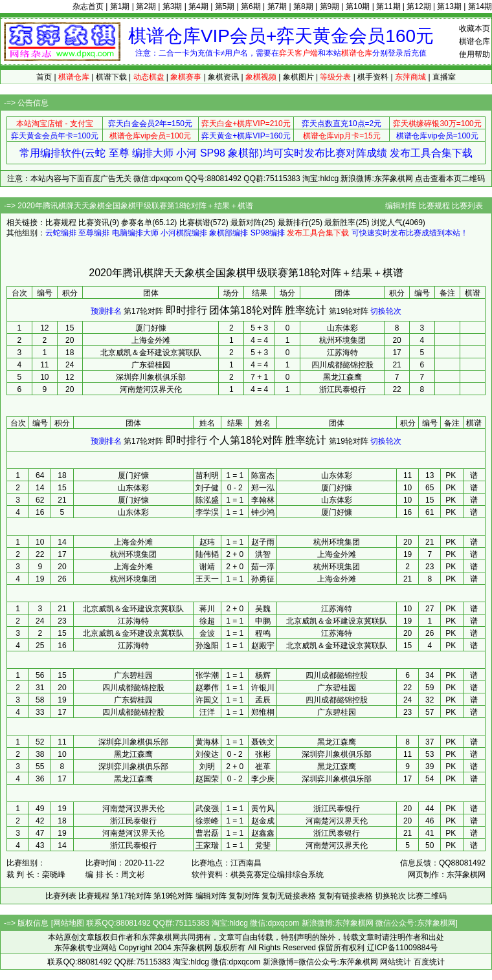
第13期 (449, 6)
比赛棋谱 (195, 223)
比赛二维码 (427, 896)
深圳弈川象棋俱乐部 (151, 377)
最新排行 (293, 223)
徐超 (207, 621)
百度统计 (429, 962)
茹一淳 (263, 567)
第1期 (120, 6)
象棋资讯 (223, 77)
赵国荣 (207, 779)
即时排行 (186, 310)
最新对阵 (246, 223)
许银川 (263, 688)
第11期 (388, 6)
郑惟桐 (263, 712)
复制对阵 (244, 896)
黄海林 (207, 742)
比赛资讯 (94, 223)
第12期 (419, 6)
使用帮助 (475, 54)
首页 (44, 77)
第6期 (251, 6)
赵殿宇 (263, 646)
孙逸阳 (207, 646)
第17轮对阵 (143, 311)
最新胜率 (340, 223)
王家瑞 (207, 845)
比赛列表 (467, 206)
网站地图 (69, 923)
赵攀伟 (207, 688)
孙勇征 (263, 579)
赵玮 (207, 542)
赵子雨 (263, 542)
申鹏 (263, 621)
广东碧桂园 (151, 365)
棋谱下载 (111, 77)
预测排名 (106, 311)
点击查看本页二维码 (450, 179)
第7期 (277, 6)
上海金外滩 (151, 340)
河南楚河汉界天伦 (151, 389)
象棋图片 (298, 77)
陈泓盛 (207, 500)
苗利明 (207, 475)
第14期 (480, 6)
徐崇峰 (207, 821)
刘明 (207, 767)
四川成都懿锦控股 (342, 365)
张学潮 (207, 675)
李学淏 (207, 512)
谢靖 (207, 567)
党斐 (263, 845)
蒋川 (207, 609)
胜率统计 (306, 310)
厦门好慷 (151, 328)
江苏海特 (342, 353)
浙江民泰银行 (342, 389)
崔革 (263, 767)
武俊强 (207, 809)
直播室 (444, 77)
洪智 (263, 554)
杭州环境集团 (342, 340)
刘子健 (207, 488)
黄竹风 (263, 809)
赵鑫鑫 (263, 833)
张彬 (263, 754)
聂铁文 (263, 742)
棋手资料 (373, 77)
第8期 (303, 6)
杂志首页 (88, 6)
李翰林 (263, 500)
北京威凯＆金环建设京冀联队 (151, 353)
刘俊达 (207, 754)
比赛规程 (434, 206)
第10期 (358, 6)
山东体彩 (342, 328)
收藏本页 (475, 28)
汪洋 (207, 712)
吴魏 (263, 609)
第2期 (146, 6)
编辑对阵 (401, 206)
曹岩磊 (207, 833)
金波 (207, 633)
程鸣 (263, 633)
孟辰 (263, 700)
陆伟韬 (207, 554)
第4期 (198, 6)
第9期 (330, 6)
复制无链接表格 (289, 896)
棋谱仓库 (475, 41)
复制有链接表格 (346, 896)
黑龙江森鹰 (342, 377)
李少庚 (263, 779)
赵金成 (263, 821)
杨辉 (263, 675)
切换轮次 (386, 311)
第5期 (225, 6)
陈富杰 (263, 475)
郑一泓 (263, 488)
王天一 (207, 579)
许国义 (207, 700)
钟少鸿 (263, 512)
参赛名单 (137, 223)
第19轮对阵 (349, 311)
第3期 (173, 6)
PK (451, 475)
